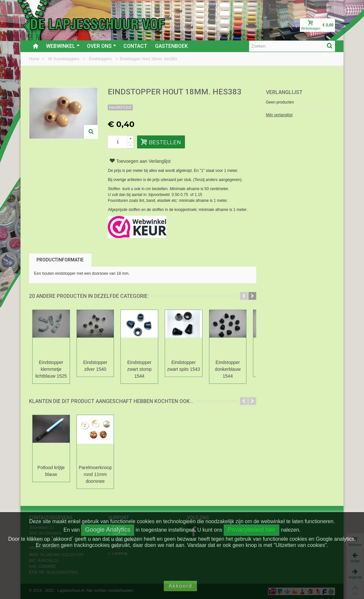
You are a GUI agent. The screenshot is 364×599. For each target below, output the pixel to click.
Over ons (102, 46)
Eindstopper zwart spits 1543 (186, 366)
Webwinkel (63, 46)
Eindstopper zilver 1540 (97, 366)
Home (35, 59)
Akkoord (181, 586)
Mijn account (321, 7)
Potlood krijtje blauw (51, 471)
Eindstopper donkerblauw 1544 (231, 369)
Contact (135, 46)
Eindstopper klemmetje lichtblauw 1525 (51, 369)
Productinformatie (60, 260)
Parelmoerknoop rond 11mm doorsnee (97, 474)
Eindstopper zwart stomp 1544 (141, 369)
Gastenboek (171, 46)
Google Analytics (108, 529)
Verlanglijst (284, 92)
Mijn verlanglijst (279, 115)
